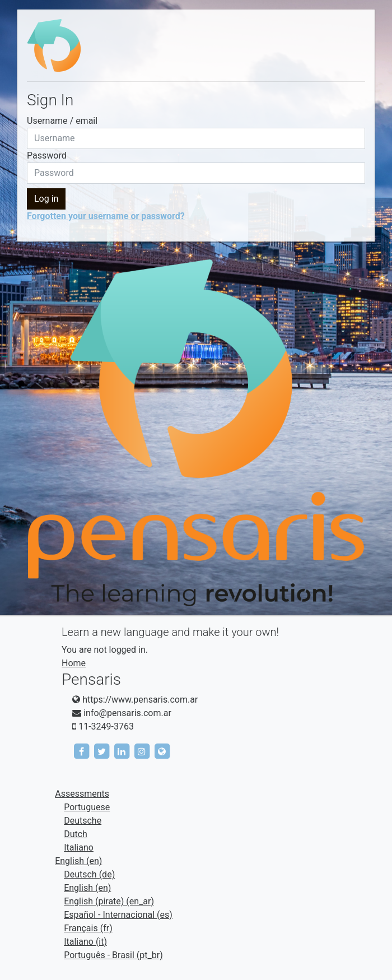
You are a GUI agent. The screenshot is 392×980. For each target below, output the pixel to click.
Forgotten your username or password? (106, 216)
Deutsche (83, 821)
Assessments (82, 794)
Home (74, 663)
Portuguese (87, 807)
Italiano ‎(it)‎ (85, 942)
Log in (46, 199)
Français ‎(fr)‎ (88, 928)
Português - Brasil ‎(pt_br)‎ (113, 955)
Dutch (76, 834)
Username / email (62, 121)
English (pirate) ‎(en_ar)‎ (109, 901)
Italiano (79, 847)
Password (47, 155)
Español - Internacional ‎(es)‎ (118, 915)
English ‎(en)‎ (78, 861)
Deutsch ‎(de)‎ (89, 874)
